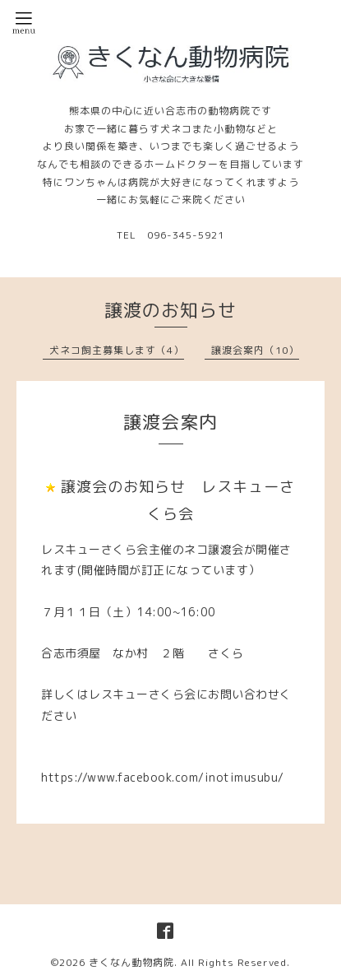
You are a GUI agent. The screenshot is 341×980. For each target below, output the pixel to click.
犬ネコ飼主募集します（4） (117, 350)
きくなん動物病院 (131, 962)
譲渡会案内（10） (255, 350)
